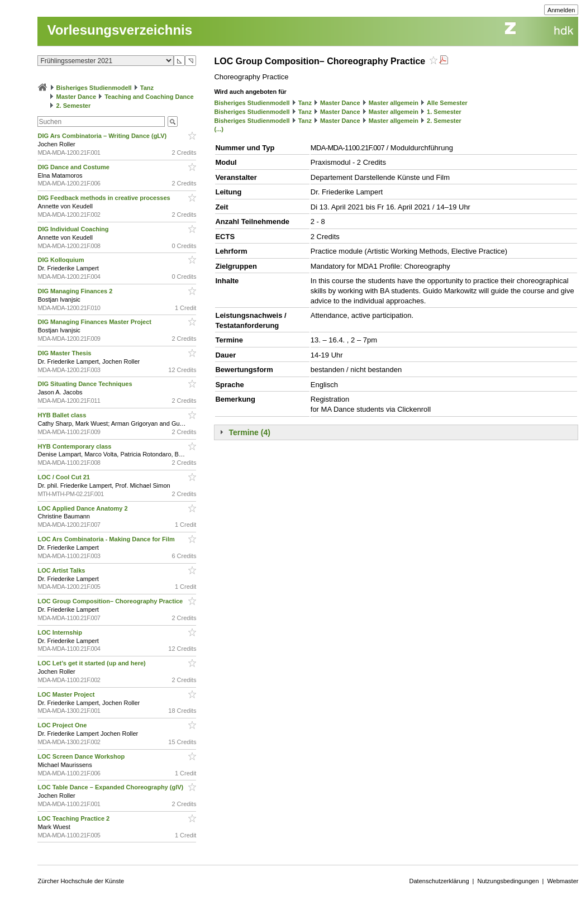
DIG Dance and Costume (74, 167)
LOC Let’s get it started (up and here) (92, 663)
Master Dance (77, 97)
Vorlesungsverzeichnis (120, 30)
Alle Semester (447, 103)
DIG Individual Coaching (74, 229)
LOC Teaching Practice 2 (74, 818)
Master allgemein (394, 103)
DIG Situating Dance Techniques (85, 384)
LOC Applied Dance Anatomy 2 (83, 508)
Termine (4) (249, 432)
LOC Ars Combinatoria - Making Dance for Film (107, 539)
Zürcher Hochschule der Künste (81, 881)
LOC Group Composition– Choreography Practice (111, 601)
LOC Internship (61, 632)
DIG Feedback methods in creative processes (104, 198)
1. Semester (444, 112)
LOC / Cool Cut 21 (65, 477)
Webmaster (563, 881)
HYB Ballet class (63, 415)
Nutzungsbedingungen (508, 881)
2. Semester (74, 106)
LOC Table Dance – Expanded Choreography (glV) (111, 787)
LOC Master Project (67, 694)
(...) (219, 129)
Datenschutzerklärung (439, 881)
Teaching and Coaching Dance (149, 97)
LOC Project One (63, 725)
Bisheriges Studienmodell (94, 88)
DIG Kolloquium (61, 260)
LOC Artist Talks (62, 570)
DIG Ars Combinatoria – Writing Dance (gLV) (103, 136)
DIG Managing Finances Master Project (95, 322)
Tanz (147, 88)
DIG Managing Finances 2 (76, 291)
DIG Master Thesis (65, 353)
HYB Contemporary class (75, 446)
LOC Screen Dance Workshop (82, 756)
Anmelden (561, 10)
